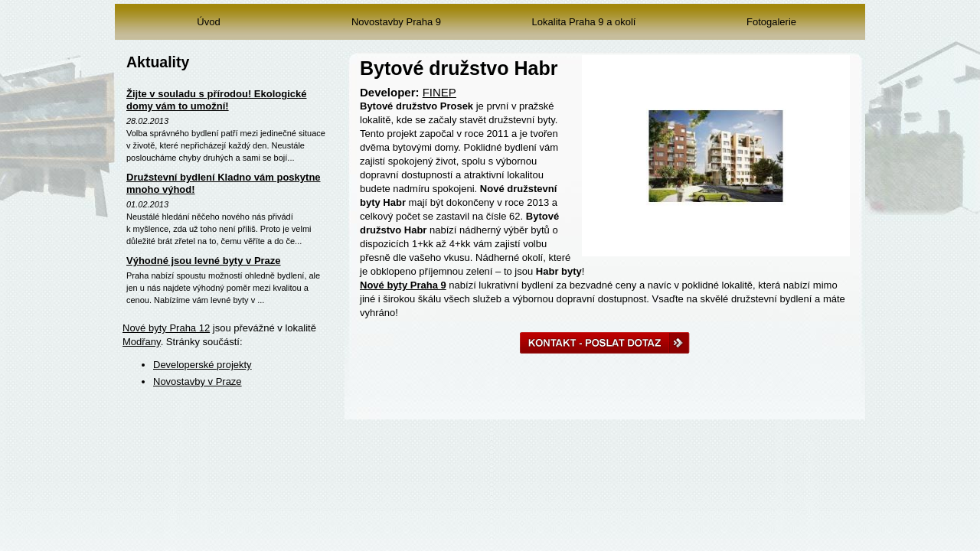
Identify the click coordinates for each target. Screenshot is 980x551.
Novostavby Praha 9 (396, 22)
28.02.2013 (147, 121)
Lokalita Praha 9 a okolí (584, 22)
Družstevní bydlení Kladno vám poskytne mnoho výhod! (224, 183)
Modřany (142, 342)
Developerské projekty (203, 365)
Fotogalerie (771, 22)
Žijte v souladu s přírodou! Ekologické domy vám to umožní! (216, 100)
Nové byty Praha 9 (403, 285)
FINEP (439, 92)
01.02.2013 (147, 204)
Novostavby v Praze (198, 381)
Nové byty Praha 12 (166, 328)
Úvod (208, 22)
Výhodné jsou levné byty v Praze (204, 261)
